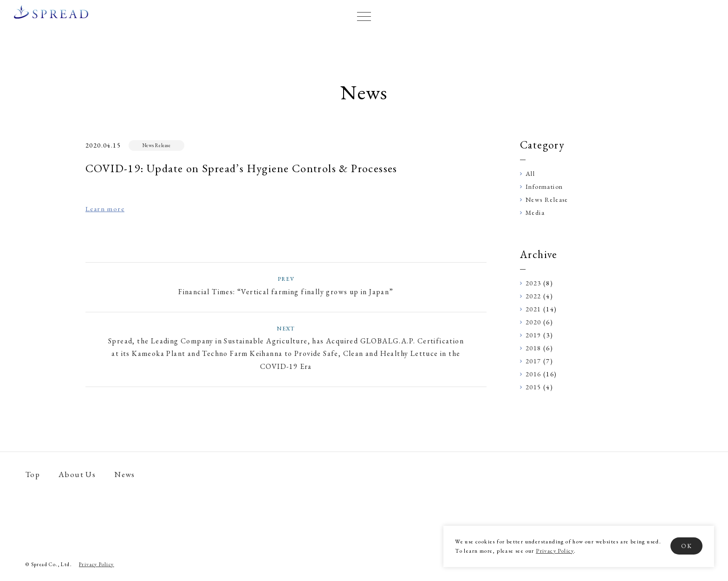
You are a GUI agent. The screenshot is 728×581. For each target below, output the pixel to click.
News (125, 474)
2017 (533, 361)
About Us (77, 474)
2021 (533, 309)
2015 (533, 387)
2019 (533, 335)
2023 (533, 283)
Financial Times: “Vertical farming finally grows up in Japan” (286, 285)
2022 (533, 296)
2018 (533, 348)
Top (33, 474)
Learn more (105, 209)
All (530, 174)
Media (535, 213)
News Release (157, 145)
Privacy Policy (555, 551)
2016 (533, 374)
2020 (533, 322)
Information (544, 187)
